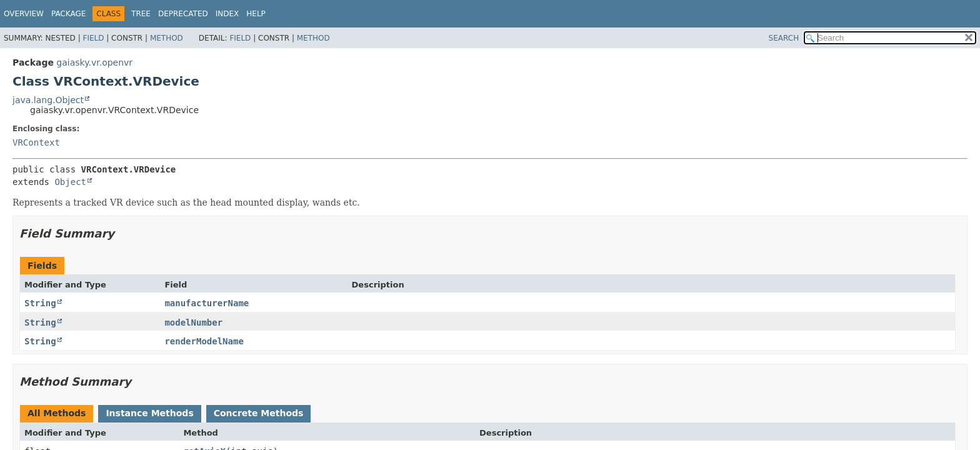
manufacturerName (207, 303)
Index (227, 14)
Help (256, 14)
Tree (141, 14)
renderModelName (204, 341)
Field (93, 38)
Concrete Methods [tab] (259, 413)
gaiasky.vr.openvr (94, 62)
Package (68, 14)
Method (167, 38)
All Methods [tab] (57, 413)
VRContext (36, 142)
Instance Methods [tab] (149, 413)
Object (70, 182)
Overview (24, 14)
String (40, 303)
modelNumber (193, 322)
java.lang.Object (48, 100)
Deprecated (183, 14)
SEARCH (784, 38)
